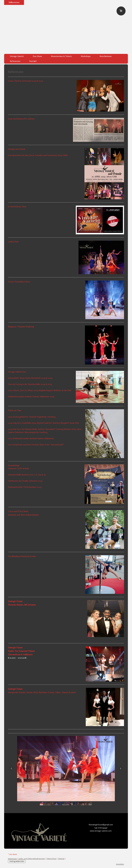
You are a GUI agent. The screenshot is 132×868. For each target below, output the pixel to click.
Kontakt (33, 61)
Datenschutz (52, 859)
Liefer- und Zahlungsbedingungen (32, 859)
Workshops (86, 56)
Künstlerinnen (106, 56)
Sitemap (61, 859)
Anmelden (120, 864)
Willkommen (14, 2)
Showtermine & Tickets (61, 56)
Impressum (12, 859)
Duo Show (37, 56)
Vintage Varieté (17, 56)
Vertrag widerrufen (17, 861)
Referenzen (15, 61)
